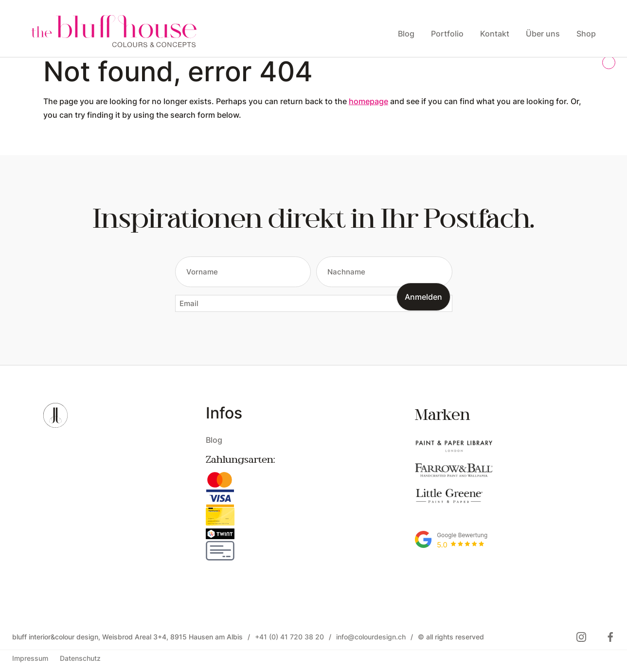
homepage (368, 101)
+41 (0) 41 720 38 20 (289, 637)
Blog (214, 440)
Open (50, 128)
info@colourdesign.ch (371, 637)
